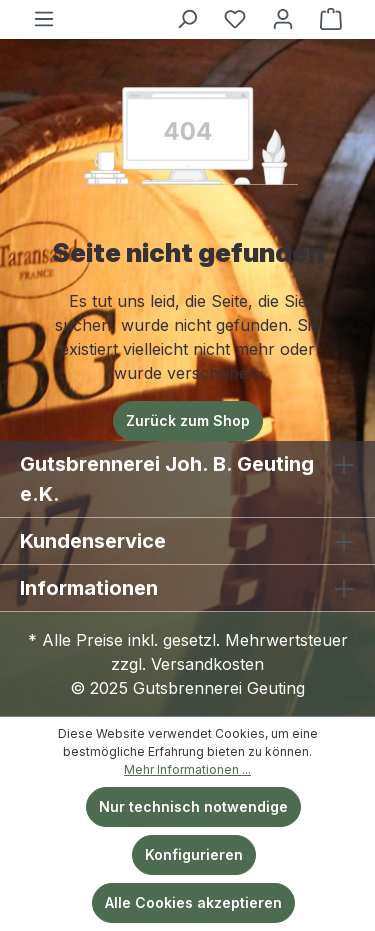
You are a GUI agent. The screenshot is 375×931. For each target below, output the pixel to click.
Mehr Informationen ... (187, 769)
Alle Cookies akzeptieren (193, 902)
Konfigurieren (194, 854)
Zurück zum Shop (188, 420)
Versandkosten (207, 664)
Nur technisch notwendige (193, 806)
